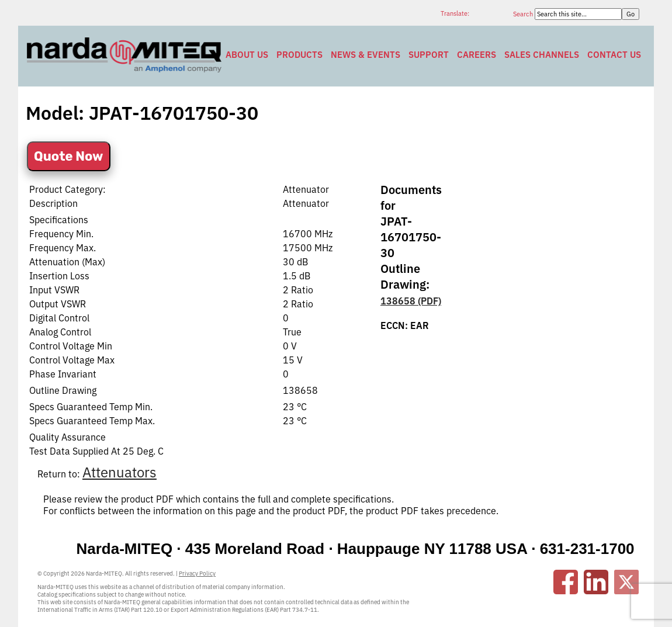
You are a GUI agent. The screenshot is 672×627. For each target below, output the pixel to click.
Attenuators (119, 472)
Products (299, 55)
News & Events (366, 55)
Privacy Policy (197, 574)
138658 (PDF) (411, 301)
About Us (247, 55)
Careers (477, 55)
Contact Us (614, 55)
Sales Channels (542, 55)
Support (429, 55)
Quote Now (69, 156)
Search (524, 14)
